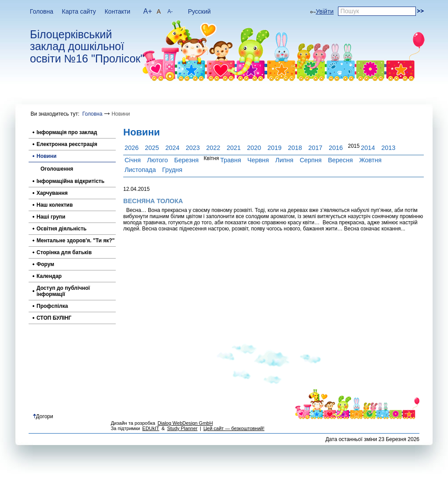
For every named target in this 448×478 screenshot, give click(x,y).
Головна (42, 11)
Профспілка (52, 306)
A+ (148, 11)
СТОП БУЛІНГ (54, 318)
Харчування (52, 193)
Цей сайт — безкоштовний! (234, 428)
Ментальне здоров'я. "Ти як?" (76, 241)
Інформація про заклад (67, 132)
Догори (43, 416)
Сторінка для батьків (64, 252)
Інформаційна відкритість (70, 181)
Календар (49, 276)
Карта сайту (79, 11)
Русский (199, 11)
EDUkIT (151, 428)
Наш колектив (55, 205)
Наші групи (51, 217)
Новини (46, 156)
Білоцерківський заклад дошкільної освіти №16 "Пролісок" (87, 47)
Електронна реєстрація (67, 144)
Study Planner (182, 428)
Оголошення (57, 169)
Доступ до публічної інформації (63, 291)
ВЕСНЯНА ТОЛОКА (153, 201)
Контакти (118, 11)
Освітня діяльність (62, 229)
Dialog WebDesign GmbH (185, 423)
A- (170, 11)
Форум (45, 264)
